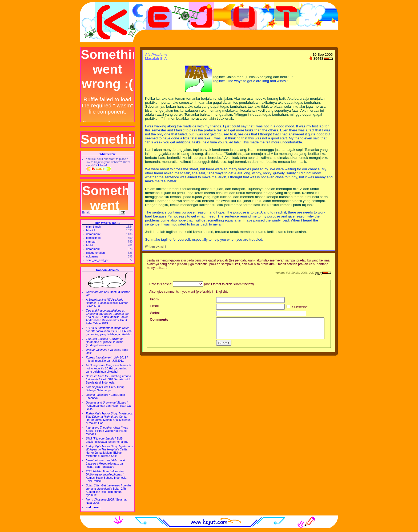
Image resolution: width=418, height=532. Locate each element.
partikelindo (93, 238)
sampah (91, 241)
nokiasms (92, 256)
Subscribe (297, 307)
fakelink (91, 230)
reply (318, 273)
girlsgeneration (95, 253)
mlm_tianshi (94, 227)
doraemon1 (93, 249)
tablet (90, 245)
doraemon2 (93, 234)
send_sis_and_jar (97, 260)
